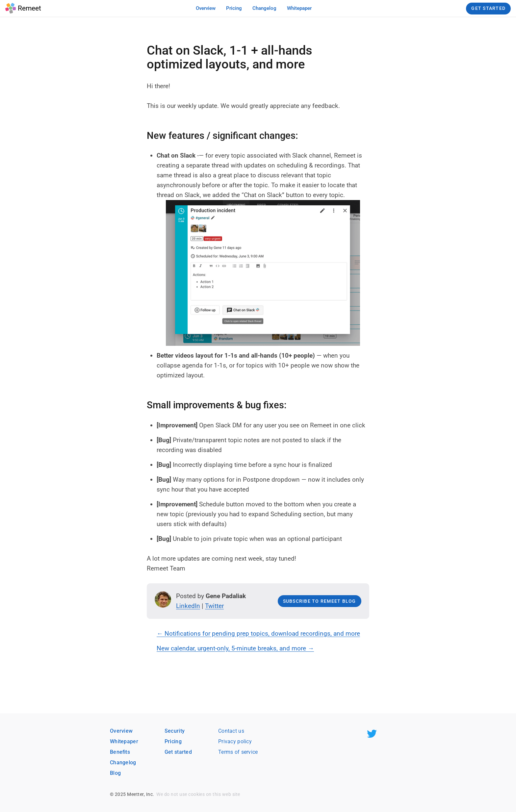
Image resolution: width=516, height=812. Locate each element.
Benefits (120, 752)
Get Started (488, 8)
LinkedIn (188, 606)
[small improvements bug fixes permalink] (143, 405)
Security (175, 731)
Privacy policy (235, 741)
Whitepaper (124, 741)
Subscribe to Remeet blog (320, 601)
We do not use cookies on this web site (198, 794)
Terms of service (238, 752)
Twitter (214, 606)
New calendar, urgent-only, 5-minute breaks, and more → (235, 648)
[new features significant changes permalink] (143, 136)
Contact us (231, 731)
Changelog (123, 762)
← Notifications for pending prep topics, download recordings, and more (258, 634)
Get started (178, 752)
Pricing (173, 741)
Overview (121, 731)
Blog (115, 773)
